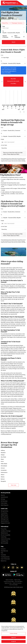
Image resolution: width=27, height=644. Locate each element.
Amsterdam (4, 470)
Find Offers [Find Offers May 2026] (13, 84)
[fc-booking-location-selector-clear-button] (24, 32)
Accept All (14, 641)
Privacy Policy (4, 529)
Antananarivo (4, 472)
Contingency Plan (5, 541)
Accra (2, 461)
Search (14, 42)
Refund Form (4, 561)
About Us (3, 495)
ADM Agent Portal (5, 519)
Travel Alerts (3, 555)
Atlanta (3, 477)
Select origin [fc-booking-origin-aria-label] (6, 28)
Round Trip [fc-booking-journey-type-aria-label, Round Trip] (5, 23)
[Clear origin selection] (25, 58)
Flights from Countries (17, 583)
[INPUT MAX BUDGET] (15, 142)
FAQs (2, 553)
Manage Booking (4, 511)
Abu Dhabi (3, 457)
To (3, 31)
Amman (3, 468)
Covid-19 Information (5, 559)
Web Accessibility (4, 543)
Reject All (14, 637)
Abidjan (3, 455)
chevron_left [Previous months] (2, 82)
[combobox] (14, 58)
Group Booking (4, 513)
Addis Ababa (4, 464)
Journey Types (4, 145)
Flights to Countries (9, 580)
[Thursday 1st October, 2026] (24, 105)
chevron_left (20, 112)
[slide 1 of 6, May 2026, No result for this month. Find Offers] (13, 82)
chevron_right (24, 112)
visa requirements (13, 314)
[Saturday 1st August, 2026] (16, 105)
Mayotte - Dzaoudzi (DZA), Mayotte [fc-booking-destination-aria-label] (11, 33)
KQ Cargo (3, 499)
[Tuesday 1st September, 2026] (20, 105)
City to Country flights (14, 585)
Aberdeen (3, 453)
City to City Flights (18, 581)
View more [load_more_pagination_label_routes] (14, 485)
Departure (5, 36)
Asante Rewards (4, 497)
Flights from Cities (8, 583)
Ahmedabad (4, 466)
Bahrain (3, 479)
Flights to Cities (17, 580)
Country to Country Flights (9, 581)
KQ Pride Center (4, 501)
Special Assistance (5, 521)
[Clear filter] (25, 131)
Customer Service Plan (6, 539)
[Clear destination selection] (25, 63)
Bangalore (3, 481)
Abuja (2, 459)
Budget (2, 139)
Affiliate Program (4, 515)
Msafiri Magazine (5, 505)
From (4, 26)
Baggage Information (5, 523)
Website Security (4, 533)
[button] (17, 23)
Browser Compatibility (5, 535)
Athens (3, 475)
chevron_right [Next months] (25, 82)
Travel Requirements (5, 557)
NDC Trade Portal (4, 517)
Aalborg (3, 450)
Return (16, 36)
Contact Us (3, 549)
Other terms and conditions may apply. (18, 161)
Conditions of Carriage (6, 531)
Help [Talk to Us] (4, 551)
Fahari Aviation (4, 503)
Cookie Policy (4, 537)
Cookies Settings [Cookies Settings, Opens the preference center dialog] (14, 633)
